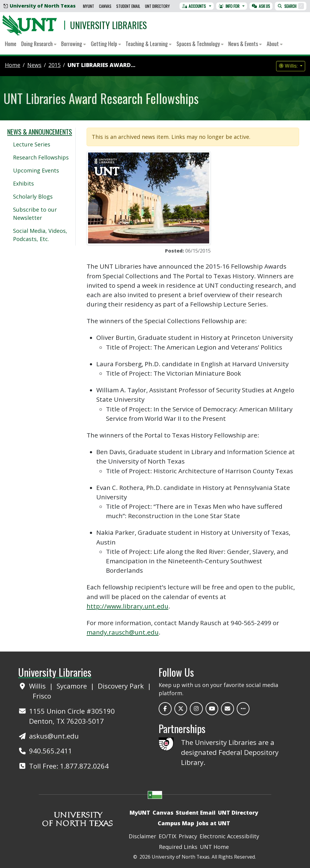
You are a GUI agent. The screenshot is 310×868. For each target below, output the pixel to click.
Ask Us (261, 6)
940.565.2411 (51, 751)
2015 (54, 65)
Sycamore (73, 686)
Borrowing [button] (73, 44)
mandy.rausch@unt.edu (123, 632)
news (34, 65)
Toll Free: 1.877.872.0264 (69, 766)
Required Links (178, 847)
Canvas (105, 6)
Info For (229, 6)
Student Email (128, 6)
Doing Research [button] (39, 44)
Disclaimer (142, 836)
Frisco (42, 696)
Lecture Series (32, 144)
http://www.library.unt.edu (127, 606)
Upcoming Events (36, 170)
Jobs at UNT (213, 823)
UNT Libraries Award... (101, 65)
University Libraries (108, 25)
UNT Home (214, 847)
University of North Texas (40, 6)
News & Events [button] (245, 44)
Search (291, 6)
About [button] (275, 44)
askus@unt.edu (54, 736)
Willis (38, 686)
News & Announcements (40, 132)
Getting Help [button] (106, 44)
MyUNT (89, 6)
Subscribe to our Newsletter (35, 214)
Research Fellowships (41, 157)
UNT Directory (157, 6)
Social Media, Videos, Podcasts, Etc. (40, 235)
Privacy (188, 836)
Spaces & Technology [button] (200, 44)
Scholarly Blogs (33, 196)
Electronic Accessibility (229, 836)
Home (11, 44)
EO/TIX (167, 836)
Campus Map (176, 823)
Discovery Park (122, 686)
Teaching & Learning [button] (148, 44)
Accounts (194, 6)
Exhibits (23, 183)
